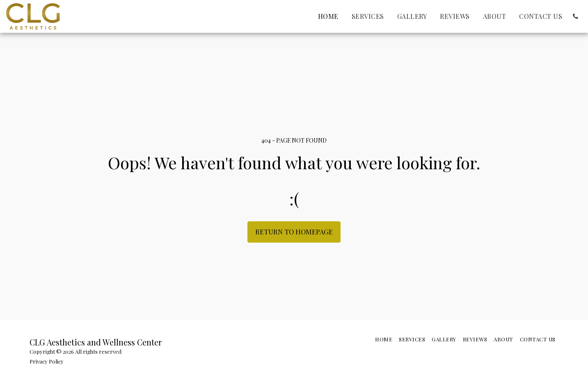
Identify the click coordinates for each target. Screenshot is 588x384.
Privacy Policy (47, 361)
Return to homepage (294, 232)
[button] (575, 16)
